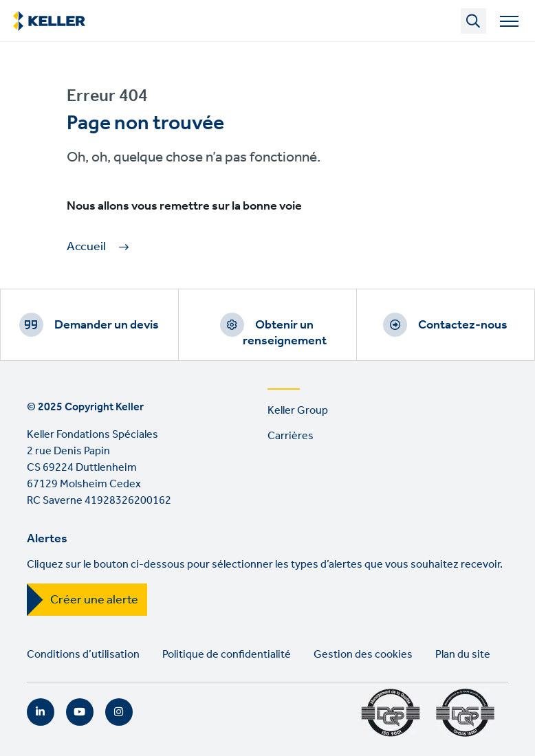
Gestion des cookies (363, 655)
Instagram (119, 712)
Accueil (86, 247)
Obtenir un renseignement (285, 333)
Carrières (291, 436)
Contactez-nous (463, 325)
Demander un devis (107, 325)
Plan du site (463, 655)
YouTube (80, 712)
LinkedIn (41, 712)
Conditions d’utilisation (83, 655)
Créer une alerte (94, 600)
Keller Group (298, 411)
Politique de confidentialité (227, 655)
